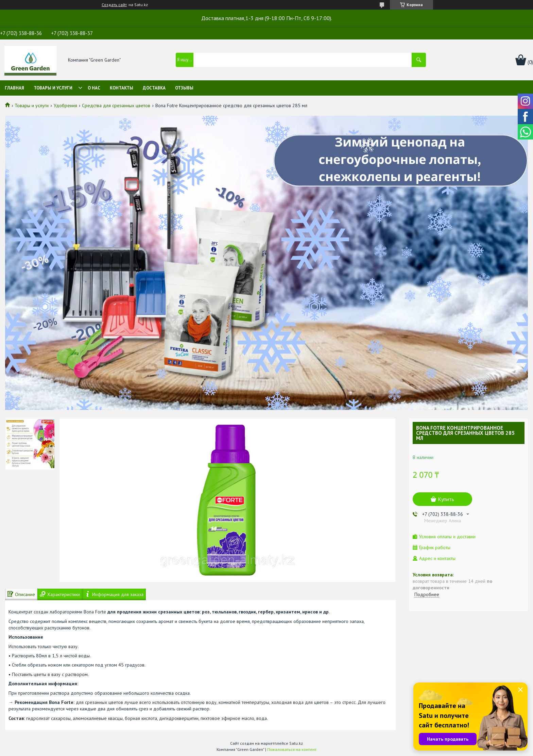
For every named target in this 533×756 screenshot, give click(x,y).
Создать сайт (114, 5)
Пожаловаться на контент (292, 749)
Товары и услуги (53, 88)
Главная (14, 88)
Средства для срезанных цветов (116, 105)
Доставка (154, 88)
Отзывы (184, 88)
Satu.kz (296, 743)
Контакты (122, 88)
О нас (94, 88)
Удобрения (65, 105)
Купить (446, 499)
